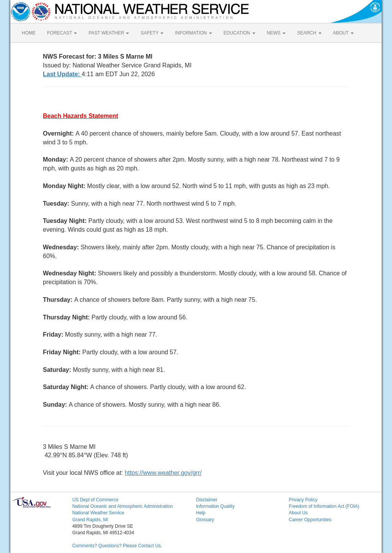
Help (201, 513)
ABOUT (343, 33)
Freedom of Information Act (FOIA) (324, 506)
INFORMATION (193, 33)
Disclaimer (207, 500)
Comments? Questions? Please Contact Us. (117, 546)
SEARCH (309, 33)
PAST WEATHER (109, 33)
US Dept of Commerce (96, 500)
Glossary (205, 520)
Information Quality (215, 506)
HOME (29, 33)
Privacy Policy (303, 500)
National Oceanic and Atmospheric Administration (123, 506)
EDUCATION (239, 33)
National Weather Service (98, 513)
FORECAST (62, 33)
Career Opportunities (310, 520)
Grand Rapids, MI (90, 520)
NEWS (276, 33)
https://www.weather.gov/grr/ (163, 473)
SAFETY (152, 33)
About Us (298, 513)
